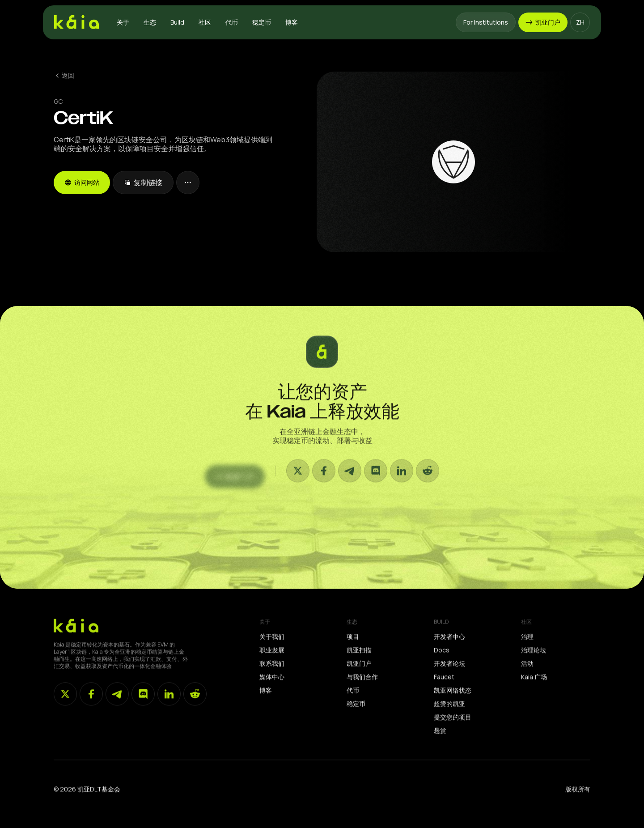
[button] (123, 22)
